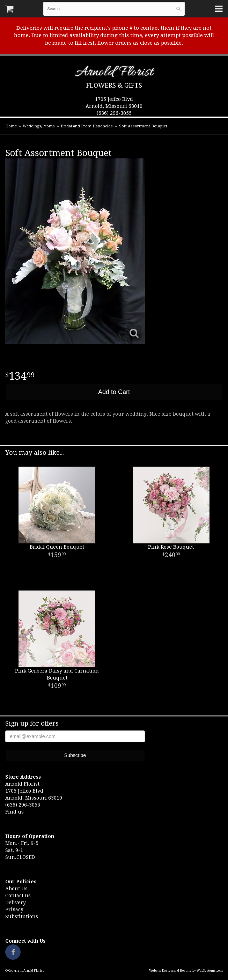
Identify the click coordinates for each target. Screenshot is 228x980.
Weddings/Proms (39, 126)
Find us (14, 812)
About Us (16, 889)
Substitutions (22, 916)
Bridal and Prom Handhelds (87, 126)
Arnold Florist (114, 73)
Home (11, 126)
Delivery (16, 903)
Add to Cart (114, 392)
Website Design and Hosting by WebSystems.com (186, 971)
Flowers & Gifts (114, 85)
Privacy (14, 910)
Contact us (18, 896)
